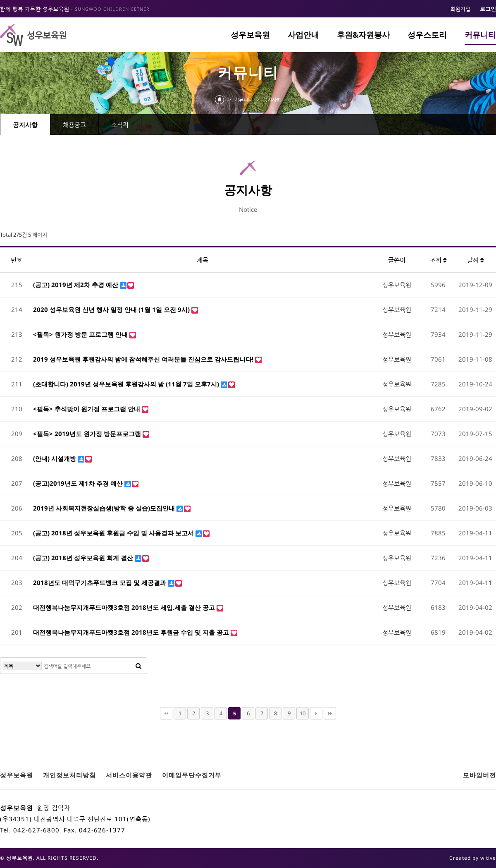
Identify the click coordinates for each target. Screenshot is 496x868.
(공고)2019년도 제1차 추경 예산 (79, 483)
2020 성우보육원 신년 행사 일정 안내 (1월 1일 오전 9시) (112, 309)
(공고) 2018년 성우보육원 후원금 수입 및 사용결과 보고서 (114, 533)
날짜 (476, 260)
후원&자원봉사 (363, 35)
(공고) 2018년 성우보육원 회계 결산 (84, 558)
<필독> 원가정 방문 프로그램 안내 (81, 334)
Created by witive (473, 858)
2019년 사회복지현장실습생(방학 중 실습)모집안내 (105, 508)
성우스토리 (427, 35)
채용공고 (74, 125)
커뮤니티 (480, 35)
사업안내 (303, 35)
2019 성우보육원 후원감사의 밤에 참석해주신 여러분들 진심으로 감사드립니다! (144, 359)
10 (303, 713)
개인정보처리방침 (69, 775)
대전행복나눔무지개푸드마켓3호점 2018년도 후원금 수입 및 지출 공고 (132, 632)
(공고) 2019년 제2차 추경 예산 (76, 285)
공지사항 (25, 125)
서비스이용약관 (129, 775)
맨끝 (330, 713)
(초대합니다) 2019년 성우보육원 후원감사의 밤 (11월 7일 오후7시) (127, 384)
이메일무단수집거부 (192, 775)
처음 (166, 713)
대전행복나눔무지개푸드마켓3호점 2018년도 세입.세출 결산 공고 (125, 607)
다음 (316, 713)
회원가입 (460, 9)
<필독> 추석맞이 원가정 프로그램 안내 (87, 409)
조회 (438, 260)
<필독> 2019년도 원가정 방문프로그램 (88, 434)
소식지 (120, 125)
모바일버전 (479, 775)
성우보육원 (250, 35)
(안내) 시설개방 (55, 458)
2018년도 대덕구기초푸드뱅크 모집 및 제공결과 (100, 583)
